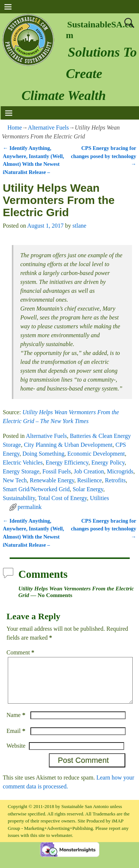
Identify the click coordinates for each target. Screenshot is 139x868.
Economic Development (96, 454)
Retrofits (115, 480)
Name (17, 724)
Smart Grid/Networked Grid (36, 489)
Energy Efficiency (67, 463)
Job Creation (89, 471)
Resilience (90, 480)
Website (16, 755)
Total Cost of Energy (62, 498)
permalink (30, 507)
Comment (21, 652)
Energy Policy (108, 463)
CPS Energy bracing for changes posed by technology (103, 156)
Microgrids (120, 471)
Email (17, 740)
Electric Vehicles (23, 463)
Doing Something (43, 454)
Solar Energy (88, 489)
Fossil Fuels (57, 471)
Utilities (99, 498)
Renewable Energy (52, 480)
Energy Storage (21, 471)
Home (15, 128)
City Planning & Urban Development (68, 445)
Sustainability (19, 498)
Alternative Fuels (48, 128)
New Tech (15, 480)
